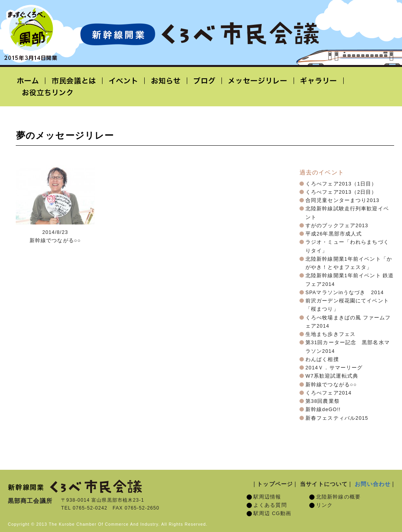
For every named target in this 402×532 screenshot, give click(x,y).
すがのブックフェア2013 (337, 226)
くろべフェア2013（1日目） (341, 184)
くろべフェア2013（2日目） (341, 192)
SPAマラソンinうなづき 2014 (345, 293)
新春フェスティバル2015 (337, 418)
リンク (324, 505)
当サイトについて (324, 484)
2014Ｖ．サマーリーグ (334, 368)
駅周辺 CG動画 (272, 513)
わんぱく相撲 (322, 360)
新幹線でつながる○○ (331, 385)
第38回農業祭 (323, 401)
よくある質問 (270, 505)
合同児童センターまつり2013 (342, 200)
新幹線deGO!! (323, 410)
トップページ (275, 484)
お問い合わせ (373, 484)
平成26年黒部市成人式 (334, 234)
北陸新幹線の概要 (338, 497)
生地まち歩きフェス (330, 334)
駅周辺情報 (267, 497)
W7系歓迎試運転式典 (332, 376)
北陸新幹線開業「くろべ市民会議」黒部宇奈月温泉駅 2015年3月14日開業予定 (199, 34)
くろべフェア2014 (328, 393)
